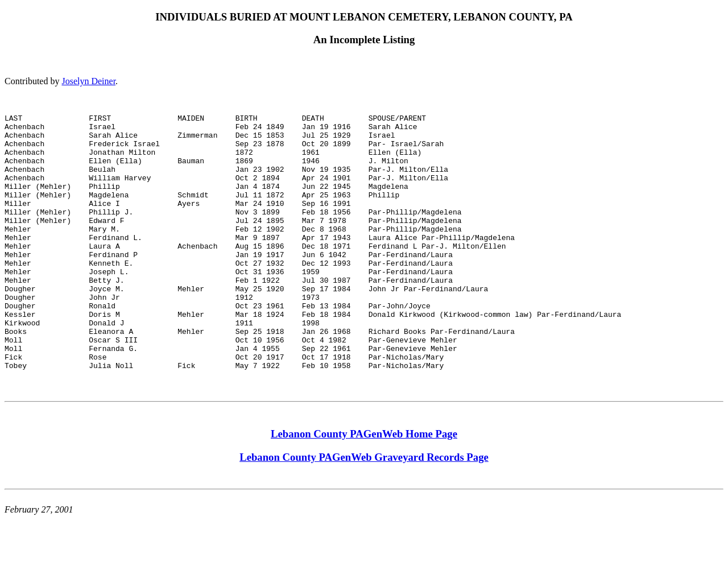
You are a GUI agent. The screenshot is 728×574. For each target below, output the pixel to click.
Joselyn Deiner (88, 81)
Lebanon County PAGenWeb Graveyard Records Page (364, 512)
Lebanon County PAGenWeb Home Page (364, 488)
